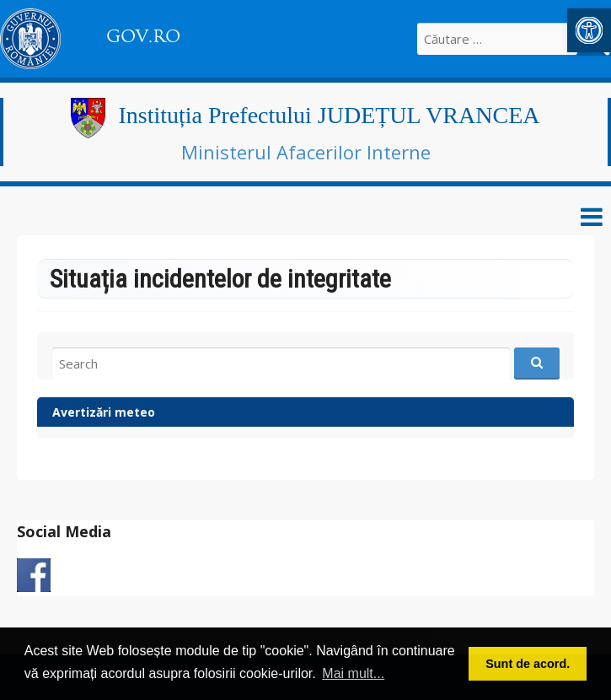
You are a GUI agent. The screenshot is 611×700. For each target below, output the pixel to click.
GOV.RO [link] (143, 36)
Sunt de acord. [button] (528, 664)
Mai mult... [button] (353, 673)
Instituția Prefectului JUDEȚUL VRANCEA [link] (329, 115)
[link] (589, 30)
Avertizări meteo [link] (104, 412)
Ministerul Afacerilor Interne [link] (306, 152)
